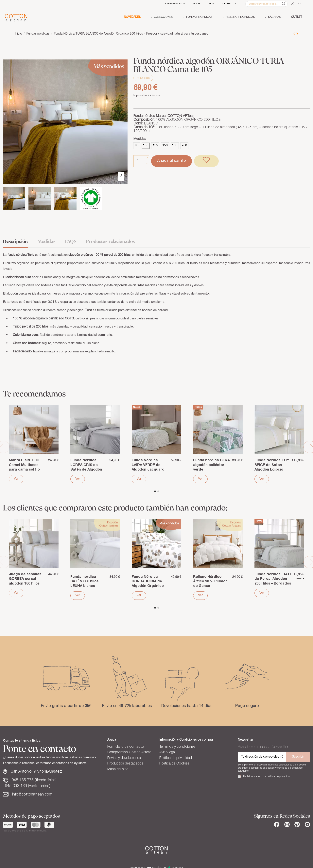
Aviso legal (167, 752)
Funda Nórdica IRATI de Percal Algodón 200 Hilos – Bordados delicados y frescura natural (273, 584)
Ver (16, 479)
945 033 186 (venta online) (28, 786)
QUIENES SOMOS (175, 4)
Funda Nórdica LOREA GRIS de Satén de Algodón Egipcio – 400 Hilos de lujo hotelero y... (87, 470)
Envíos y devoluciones (124, 758)
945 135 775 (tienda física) (34, 780)
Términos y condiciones (177, 747)
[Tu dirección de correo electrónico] (262, 757)
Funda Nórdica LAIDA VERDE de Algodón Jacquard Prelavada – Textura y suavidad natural (149, 470)
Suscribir (298, 757)
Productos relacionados (111, 242)
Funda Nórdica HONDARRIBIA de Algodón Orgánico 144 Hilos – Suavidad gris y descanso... (150, 586)
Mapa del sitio (118, 769)
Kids (211, 4)
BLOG (197, 4)
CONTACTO (229, 4)
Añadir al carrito (172, 161)
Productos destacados (125, 764)
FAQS (71, 242)
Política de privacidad (176, 758)
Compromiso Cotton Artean (129, 752)
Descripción (15, 242)
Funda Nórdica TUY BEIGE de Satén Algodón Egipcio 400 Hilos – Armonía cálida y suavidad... (272, 470)
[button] (162, 18)
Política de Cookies (174, 764)
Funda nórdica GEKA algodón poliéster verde (211, 465)
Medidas (46, 242)
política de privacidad (279, 777)
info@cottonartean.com (32, 795)
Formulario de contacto (126, 747)
